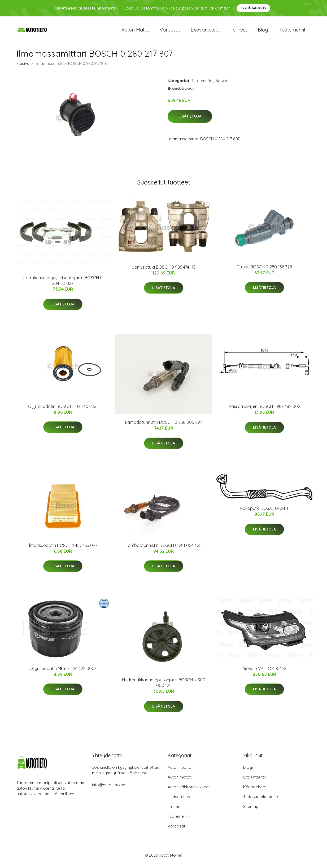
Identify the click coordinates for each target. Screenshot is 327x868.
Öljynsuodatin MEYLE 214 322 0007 (63, 672)
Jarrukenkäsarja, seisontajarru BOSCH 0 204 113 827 (63, 284)
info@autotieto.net (109, 788)
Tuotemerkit (292, 32)
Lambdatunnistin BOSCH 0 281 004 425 (164, 549)
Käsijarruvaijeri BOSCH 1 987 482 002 (264, 410)
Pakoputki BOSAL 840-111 (264, 512)
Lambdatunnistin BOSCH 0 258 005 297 (164, 426)
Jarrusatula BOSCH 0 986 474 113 (164, 271)
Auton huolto (179, 771)
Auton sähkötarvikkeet (189, 791)
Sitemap (251, 810)
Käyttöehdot (255, 791)
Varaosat (170, 32)
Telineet (239, 32)
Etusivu (23, 67)
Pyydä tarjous (253, 8)
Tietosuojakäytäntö (261, 800)
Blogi (263, 32)
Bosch (221, 84)
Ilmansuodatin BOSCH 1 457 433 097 (63, 549)
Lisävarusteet (205, 32)
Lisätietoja (190, 120)
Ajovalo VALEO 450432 (264, 672)
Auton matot (135, 32)
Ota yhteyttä (255, 781)
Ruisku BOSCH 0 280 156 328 (264, 271)
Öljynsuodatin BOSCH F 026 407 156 (63, 410)
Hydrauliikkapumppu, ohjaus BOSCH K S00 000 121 (164, 686)
